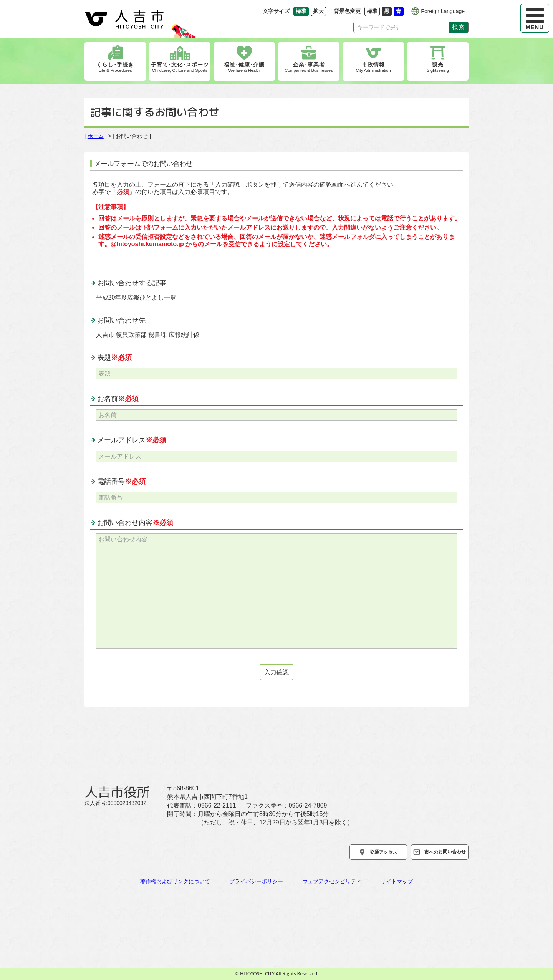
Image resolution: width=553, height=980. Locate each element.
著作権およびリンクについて (175, 881)
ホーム (96, 136)
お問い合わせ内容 (135, 523)
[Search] (401, 27)
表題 (114, 358)
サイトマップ (397, 881)
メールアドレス (132, 440)
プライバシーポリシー (256, 881)
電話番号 (121, 482)
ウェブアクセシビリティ (332, 881)
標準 (373, 11)
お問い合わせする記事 (132, 283)
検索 (459, 27)
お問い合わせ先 (121, 320)
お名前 (118, 399)
